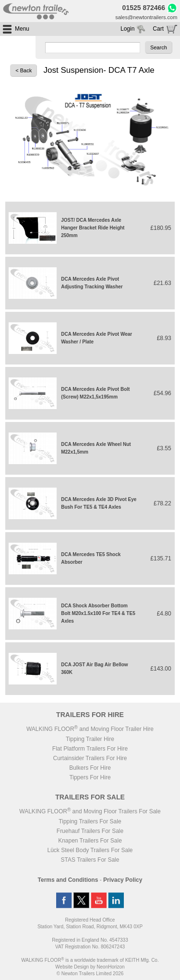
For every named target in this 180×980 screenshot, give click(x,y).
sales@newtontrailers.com (146, 17)
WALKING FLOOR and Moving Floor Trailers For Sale (90, 811)
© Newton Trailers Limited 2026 (90, 974)
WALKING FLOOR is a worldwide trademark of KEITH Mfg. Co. (90, 960)
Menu (22, 29)
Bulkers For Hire (90, 768)
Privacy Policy (123, 880)
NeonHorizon (110, 967)
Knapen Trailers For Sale (90, 841)
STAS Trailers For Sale (90, 860)
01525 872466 (144, 8)
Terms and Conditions (68, 880)
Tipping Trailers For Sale (90, 821)
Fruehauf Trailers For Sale (90, 831)
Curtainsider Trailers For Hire (90, 758)
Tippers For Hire (90, 777)
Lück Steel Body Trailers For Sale (90, 850)
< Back (24, 70)
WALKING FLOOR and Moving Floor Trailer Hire (90, 729)
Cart (158, 29)
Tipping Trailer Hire (90, 739)
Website (72, 967)
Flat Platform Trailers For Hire (90, 749)
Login (127, 29)
